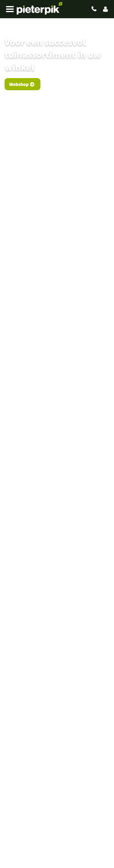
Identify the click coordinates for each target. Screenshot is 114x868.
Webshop (19, 84)
